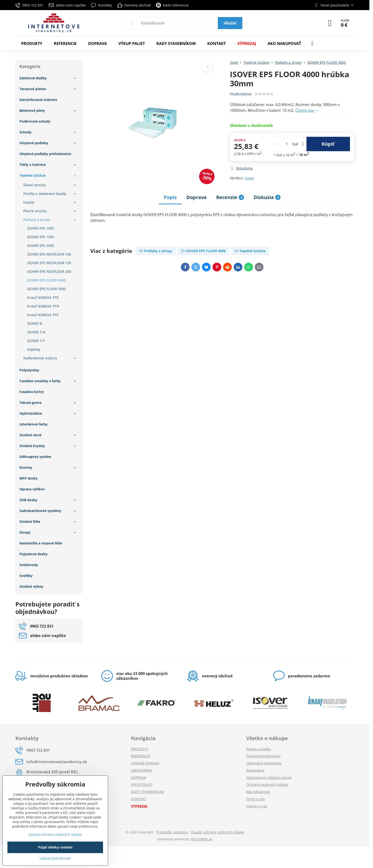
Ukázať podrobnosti (55, 858)
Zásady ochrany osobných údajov (218, 832)
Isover (249, 178)
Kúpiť (328, 144)
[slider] (264, 94)
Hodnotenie (241, 94)
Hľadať (230, 23)
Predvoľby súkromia (172, 832)
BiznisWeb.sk (202, 839)
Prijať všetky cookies (55, 847)
